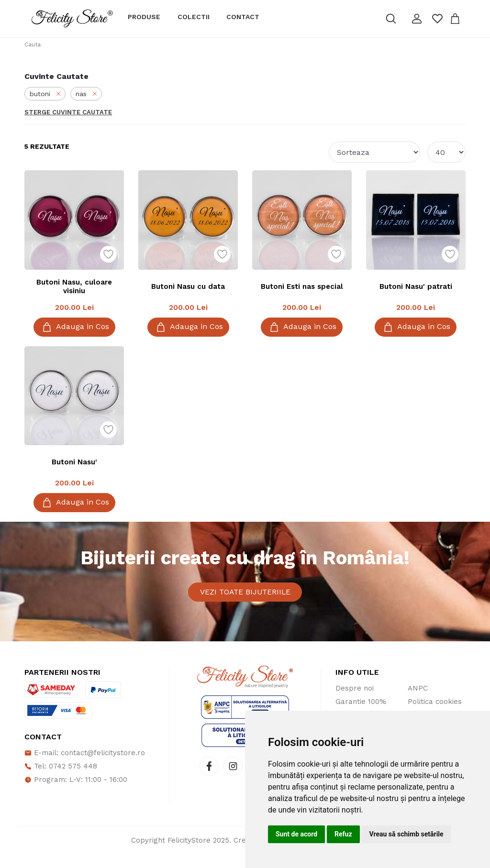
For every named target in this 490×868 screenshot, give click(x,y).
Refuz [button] (343, 834)
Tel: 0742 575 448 (61, 780)
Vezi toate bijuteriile (245, 599)
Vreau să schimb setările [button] (406, 834)
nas (86, 94)
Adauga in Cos (74, 327)
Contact (243, 17)
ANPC (418, 702)
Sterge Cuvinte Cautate (68, 112)
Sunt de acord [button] (296, 834)
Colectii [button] (194, 17)
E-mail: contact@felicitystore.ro (85, 767)
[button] (417, 19)
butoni (45, 94)
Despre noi (355, 702)
